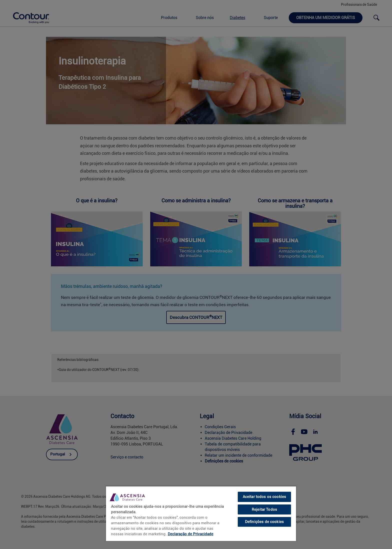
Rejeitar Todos (264, 509)
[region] (201, 513)
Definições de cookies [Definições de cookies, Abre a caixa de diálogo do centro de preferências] (264, 522)
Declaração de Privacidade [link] (190, 534)
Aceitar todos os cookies (264, 497)
